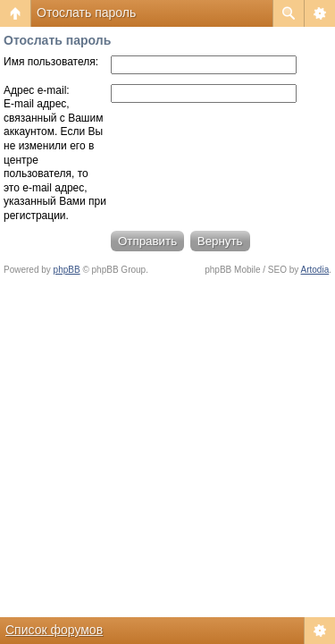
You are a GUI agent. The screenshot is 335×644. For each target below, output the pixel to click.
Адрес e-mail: (37, 90)
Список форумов (54, 630)
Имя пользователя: (51, 62)
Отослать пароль (86, 13)
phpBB (67, 270)
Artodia (315, 270)
